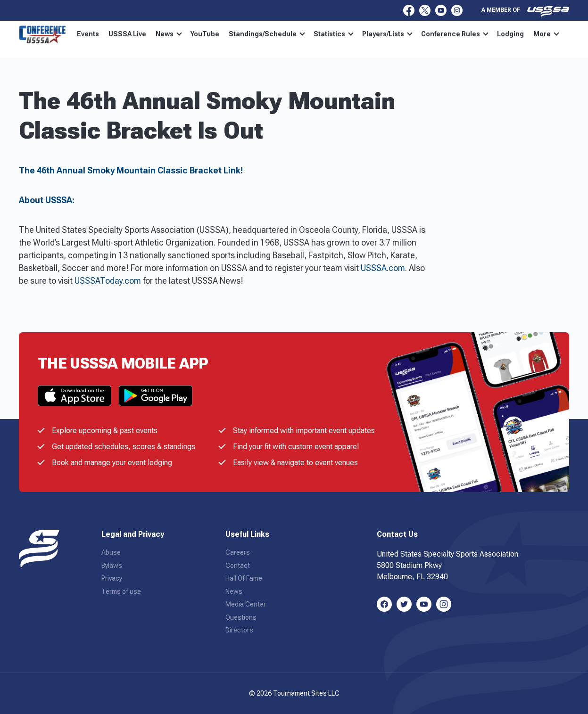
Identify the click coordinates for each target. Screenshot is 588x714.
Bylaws (112, 566)
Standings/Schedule (267, 34)
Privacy (112, 578)
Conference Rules (455, 34)
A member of (525, 11)
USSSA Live (127, 34)
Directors (239, 630)
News (169, 34)
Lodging (510, 34)
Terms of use (121, 591)
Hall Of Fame (244, 578)
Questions (241, 617)
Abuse (111, 552)
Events (88, 34)
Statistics (334, 34)
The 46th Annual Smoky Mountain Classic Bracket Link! (131, 170)
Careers (238, 552)
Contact (238, 566)
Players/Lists (387, 34)
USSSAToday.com (108, 281)
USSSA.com (383, 268)
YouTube (205, 34)
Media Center (246, 604)
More (546, 34)
